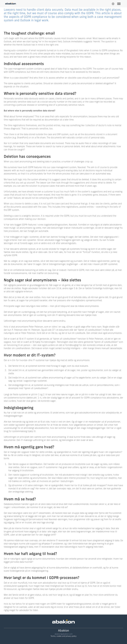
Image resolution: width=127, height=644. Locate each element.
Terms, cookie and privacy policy (63, 636)
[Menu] (120, 4)
